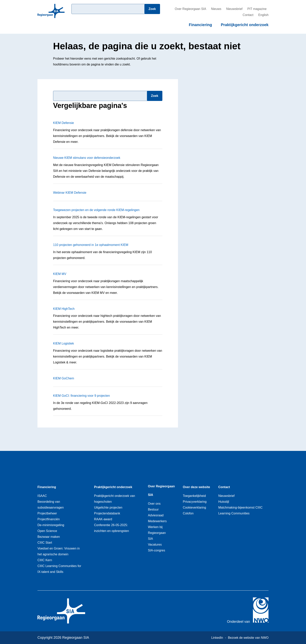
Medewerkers (157, 521)
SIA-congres (157, 550)
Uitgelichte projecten (108, 508)
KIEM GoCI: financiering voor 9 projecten (81, 396)
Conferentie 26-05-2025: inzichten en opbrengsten (112, 528)
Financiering (201, 25)
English (263, 15)
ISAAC (42, 496)
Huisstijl (224, 502)
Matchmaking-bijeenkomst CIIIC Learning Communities (240, 510)
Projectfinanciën (49, 519)
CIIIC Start (45, 543)
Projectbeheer (47, 513)
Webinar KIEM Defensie (70, 193)
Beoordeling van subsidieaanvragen (51, 505)
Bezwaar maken (49, 537)
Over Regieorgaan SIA (190, 9)
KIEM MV (60, 274)
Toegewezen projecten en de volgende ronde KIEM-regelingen (96, 210)
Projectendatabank (107, 513)
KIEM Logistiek (64, 343)
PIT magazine (257, 9)
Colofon (188, 513)
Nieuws (216, 9)
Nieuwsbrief (234, 9)
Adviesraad (156, 515)
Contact (248, 15)
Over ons (154, 504)
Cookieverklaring (194, 508)
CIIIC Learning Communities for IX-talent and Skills (59, 569)
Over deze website (197, 487)
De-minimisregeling (51, 525)
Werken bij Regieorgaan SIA (157, 533)
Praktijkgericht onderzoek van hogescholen (115, 499)
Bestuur (153, 509)
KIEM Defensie (64, 123)
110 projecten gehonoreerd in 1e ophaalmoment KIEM (91, 245)
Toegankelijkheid (194, 496)
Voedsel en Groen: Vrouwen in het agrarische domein (59, 551)
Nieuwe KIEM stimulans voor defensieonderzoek (87, 158)
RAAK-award (103, 519)
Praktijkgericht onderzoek (245, 25)
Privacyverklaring (195, 502)
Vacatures (155, 545)
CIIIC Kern (45, 560)
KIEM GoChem (64, 378)
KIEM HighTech (64, 309)
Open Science (47, 531)
